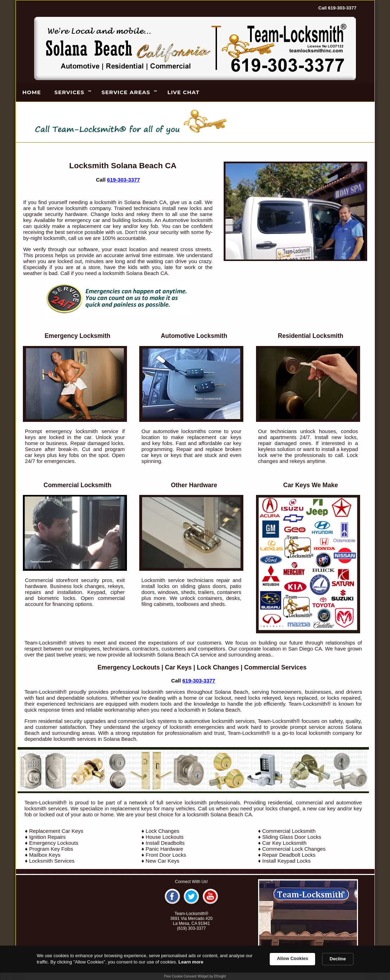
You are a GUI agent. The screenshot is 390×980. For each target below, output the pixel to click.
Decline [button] (338, 959)
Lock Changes (218, 667)
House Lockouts (165, 837)
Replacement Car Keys (56, 831)
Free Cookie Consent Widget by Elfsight (195, 976)
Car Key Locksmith (284, 843)
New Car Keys (162, 861)
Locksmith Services (52, 861)
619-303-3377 (123, 180)
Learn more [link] (191, 962)
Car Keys (178, 667)
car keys (231, 437)
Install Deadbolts (165, 843)
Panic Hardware (164, 849)
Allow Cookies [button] (292, 958)
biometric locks (56, 598)
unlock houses (318, 431)
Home (32, 92)
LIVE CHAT (183, 92)
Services (69, 92)
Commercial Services (275, 667)
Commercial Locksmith (289, 831)
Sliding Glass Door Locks (292, 837)
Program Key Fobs (51, 849)
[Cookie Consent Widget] (195, 963)
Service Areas (126, 92)
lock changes (89, 586)
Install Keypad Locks (287, 861)
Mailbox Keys (45, 855)
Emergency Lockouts (129, 667)
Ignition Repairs (47, 837)
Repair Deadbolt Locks (289, 855)
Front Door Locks (166, 855)
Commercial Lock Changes (294, 849)
